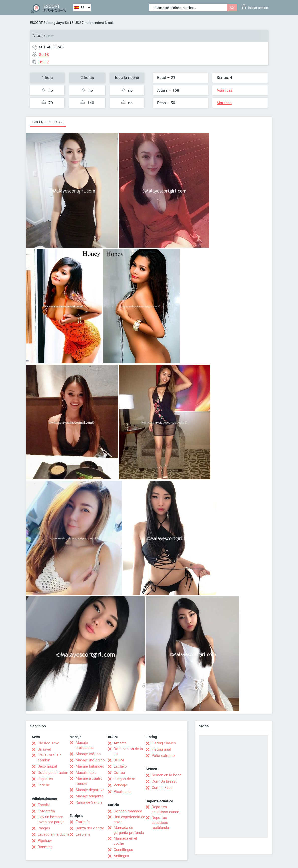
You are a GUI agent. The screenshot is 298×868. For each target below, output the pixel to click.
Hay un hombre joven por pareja (51, 819)
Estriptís (83, 822)
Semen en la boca (166, 775)
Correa (119, 773)
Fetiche (44, 785)
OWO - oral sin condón (50, 758)
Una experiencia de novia (129, 819)
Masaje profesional (85, 745)
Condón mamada (128, 811)
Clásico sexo (49, 743)
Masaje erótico (88, 754)
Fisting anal (161, 749)
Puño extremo (163, 756)
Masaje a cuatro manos (89, 781)
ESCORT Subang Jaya (47, 23)
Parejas (44, 828)
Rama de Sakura (89, 802)
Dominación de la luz (128, 751)
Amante (120, 743)
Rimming (45, 847)
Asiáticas (225, 90)
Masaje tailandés (90, 766)
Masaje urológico (90, 760)
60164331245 (51, 47)
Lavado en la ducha (54, 834)
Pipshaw (45, 841)
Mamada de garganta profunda (129, 830)
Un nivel (44, 749)
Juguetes (45, 779)
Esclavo (120, 766)
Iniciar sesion (255, 7)
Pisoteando (123, 792)
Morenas (224, 103)
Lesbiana (83, 834)
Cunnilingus (123, 850)
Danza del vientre (90, 828)
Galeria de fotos (48, 122)
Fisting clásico (164, 743)
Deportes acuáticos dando (165, 809)
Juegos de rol (125, 779)
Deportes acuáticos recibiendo (160, 823)
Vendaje (120, 785)
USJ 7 (79, 23)
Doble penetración (53, 773)
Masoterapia (86, 773)
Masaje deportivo (90, 790)
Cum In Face (162, 788)
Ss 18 (69, 23)
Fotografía (46, 811)
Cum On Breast (164, 781)
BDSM (119, 760)
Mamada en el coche (125, 841)
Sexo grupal (47, 766)
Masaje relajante (89, 796)
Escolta (44, 805)
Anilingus (121, 856)
